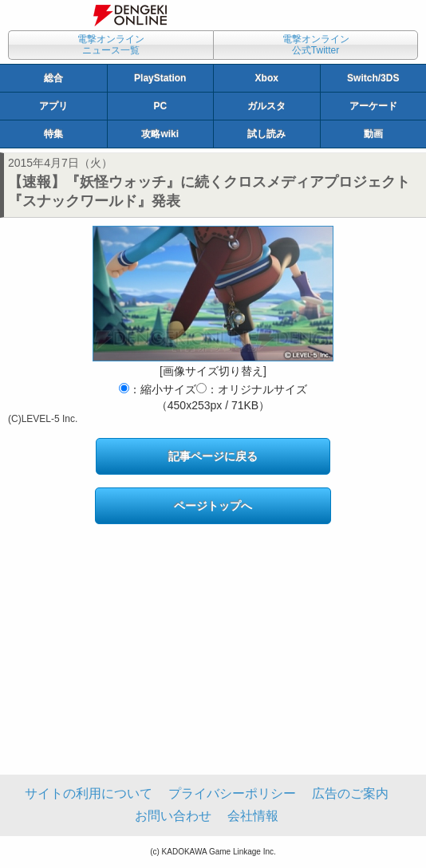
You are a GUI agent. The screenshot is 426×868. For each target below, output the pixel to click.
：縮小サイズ (158, 389)
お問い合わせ (173, 816)
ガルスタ (266, 106)
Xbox (267, 78)
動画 (373, 134)
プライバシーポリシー (232, 793)
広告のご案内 (350, 793)
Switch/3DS (373, 78)
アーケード (373, 106)
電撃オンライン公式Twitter (316, 45)
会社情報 (253, 816)
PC (160, 106)
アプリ (53, 106)
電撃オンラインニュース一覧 (111, 45)
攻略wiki (160, 134)
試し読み (266, 134)
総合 (53, 78)
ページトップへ (213, 506)
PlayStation (160, 78)
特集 (53, 134)
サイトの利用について (89, 793)
